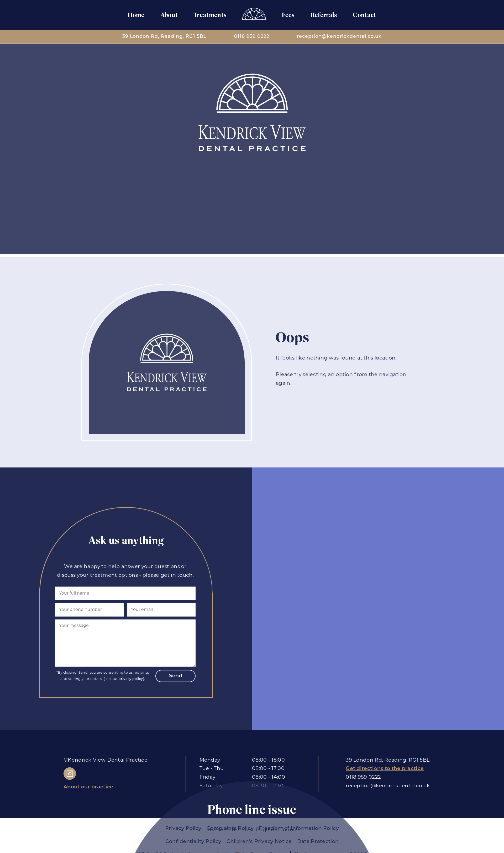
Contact (365, 15)
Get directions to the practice (385, 769)
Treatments (210, 15)
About (169, 15)
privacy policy (131, 679)
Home (136, 15)
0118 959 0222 (252, 37)
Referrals (324, 15)
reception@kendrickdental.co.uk (339, 37)
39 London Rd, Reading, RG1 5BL (164, 37)
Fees (288, 15)
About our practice (88, 787)
